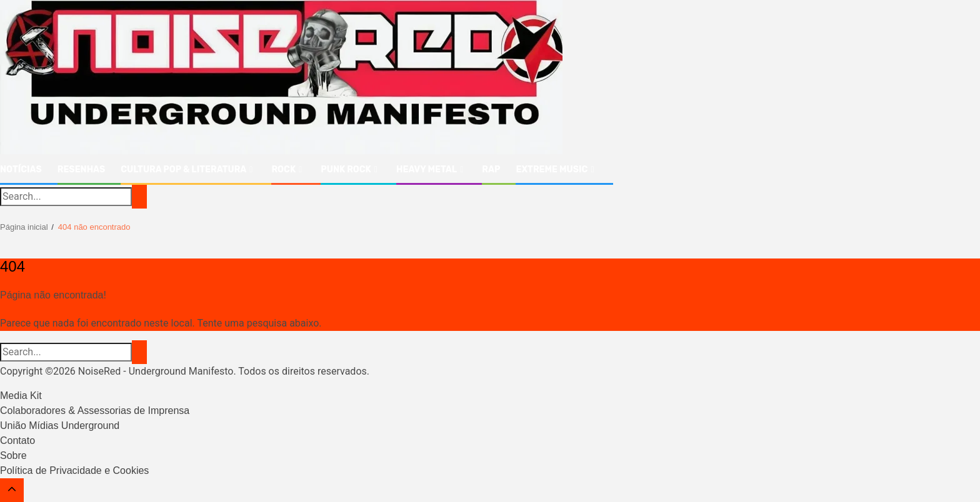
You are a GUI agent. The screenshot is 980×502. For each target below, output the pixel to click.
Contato (17, 440)
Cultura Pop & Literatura (183, 170)
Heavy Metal (427, 170)
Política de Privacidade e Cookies (74, 470)
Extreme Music (552, 170)
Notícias (21, 170)
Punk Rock (346, 170)
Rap (491, 170)
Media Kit (21, 396)
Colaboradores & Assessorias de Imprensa (95, 411)
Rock (283, 170)
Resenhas (81, 170)
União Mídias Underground (60, 426)
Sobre (13, 455)
